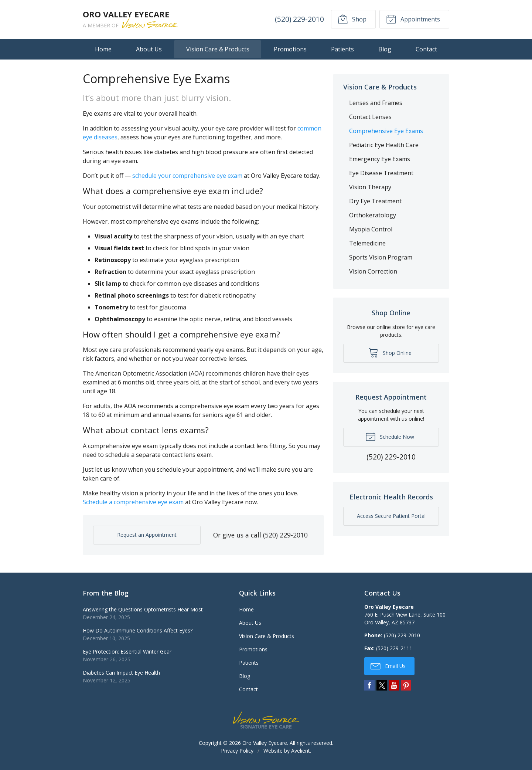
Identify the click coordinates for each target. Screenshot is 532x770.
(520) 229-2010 (299, 19)
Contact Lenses (370, 117)
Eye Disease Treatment (381, 173)
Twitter (382, 685)
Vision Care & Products (218, 49)
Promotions (290, 49)
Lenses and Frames (376, 103)
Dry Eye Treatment (375, 201)
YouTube (394, 685)
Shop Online (390, 352)
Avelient (301, 751)
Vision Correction (373, 271)
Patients (342, 49)
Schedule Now (390, 436)
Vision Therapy (370, 187)
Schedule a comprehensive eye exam (133, 502)
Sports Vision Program (381, 257)
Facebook (369, 685)
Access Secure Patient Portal (391, 516)
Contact (426, 49)
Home (103, 49)
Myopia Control (371, 229)
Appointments (413, 19)
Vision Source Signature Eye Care (266, 720)
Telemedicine (367, 243)
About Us (149, 49)
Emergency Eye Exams (380, 159)
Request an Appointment (147, 535)
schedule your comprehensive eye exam (187, 176)
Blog (385, 49)
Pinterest (406, 685)
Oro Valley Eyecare (265, 743)
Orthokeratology (373, 215)
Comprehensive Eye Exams (386, 131)
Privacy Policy (237, 751)
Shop (352, 19)
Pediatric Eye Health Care (384, 145)
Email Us (388, 666)
